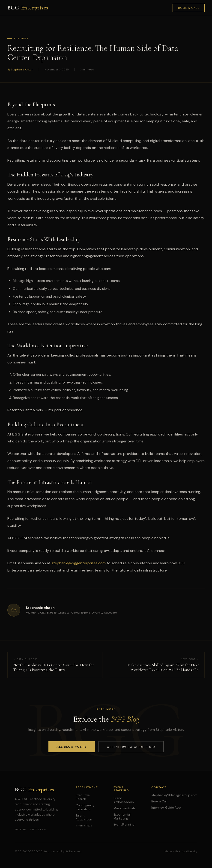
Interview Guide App (166, 808)
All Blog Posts (72, 747)
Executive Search (83, 797)
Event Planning (124, 824)
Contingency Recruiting (85, 807)
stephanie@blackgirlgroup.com (174, 795)
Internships (84, 825)
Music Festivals (124, 808)
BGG (28, 8)
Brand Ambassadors (124, 800)
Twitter (21, 830)
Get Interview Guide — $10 (131, 747)
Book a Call (189, 8)
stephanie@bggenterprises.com (79, 563)
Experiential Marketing (122, 817)
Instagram (38, 830)
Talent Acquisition (84, 817)
